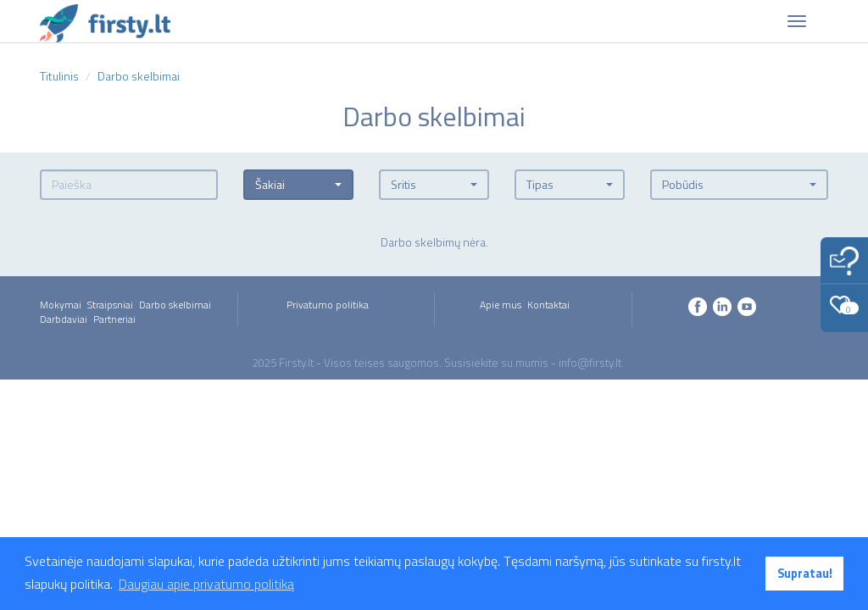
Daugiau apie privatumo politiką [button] (206, 584)
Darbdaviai (64, 319)
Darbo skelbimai (175, 305)
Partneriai (114, 319)
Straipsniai (110, 305)
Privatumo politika (328, 305)
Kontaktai (548, 305)
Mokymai (61, 305)
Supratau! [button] (805, 574)
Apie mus (501, 305)
